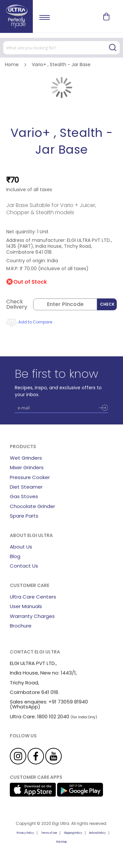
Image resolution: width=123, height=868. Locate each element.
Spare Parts (24, 516)
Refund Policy (98, 833)
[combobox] (61, 48)
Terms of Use (49, 833)
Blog (15, 556)
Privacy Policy (25, 833)
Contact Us (24, 566)
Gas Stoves (24, 496)
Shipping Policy (73, 833)
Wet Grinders (26, 458)
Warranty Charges (32, 616)
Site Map (61, 842)
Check (107, 304)
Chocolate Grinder (32, 506)
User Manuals (26, 606)
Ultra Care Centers (33, 597)
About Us (21, 547)
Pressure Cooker (30, 477)
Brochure (21, 626)
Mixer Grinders (27, 467)
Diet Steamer (26, 487)
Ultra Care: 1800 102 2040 (40, 716)
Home (12, 64)
